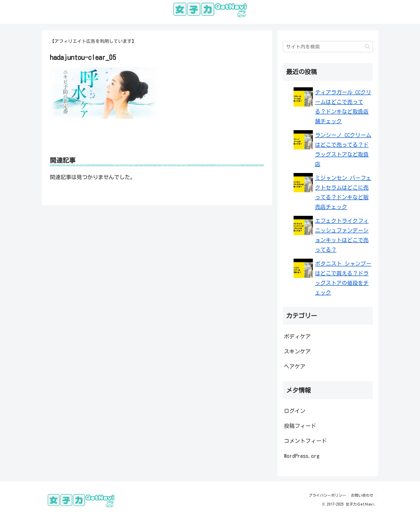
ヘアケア (295, 366)
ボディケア (297, 336)
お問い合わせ (362, 495)
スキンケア (297, 351)
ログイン (295, 411)
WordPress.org (302, 456)
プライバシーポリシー (326, 495)
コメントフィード (305, 441)
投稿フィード (300, 426)
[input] (328, 47)
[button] (367, 46)
